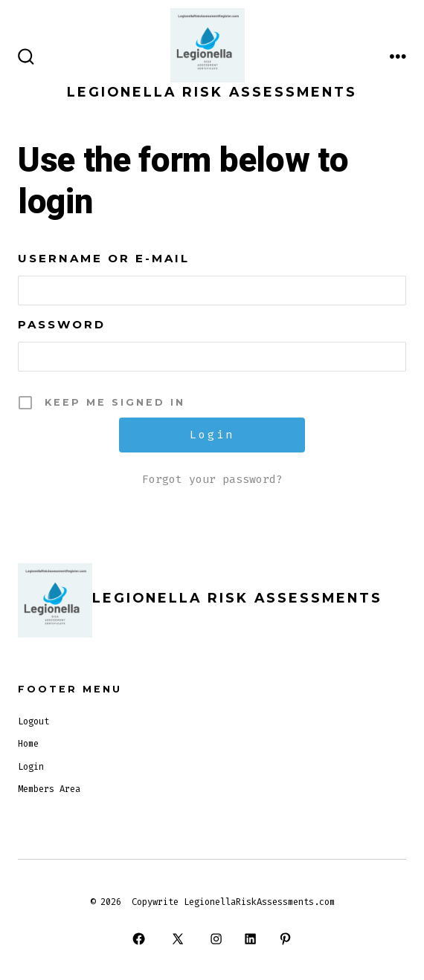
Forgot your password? (212, 479)
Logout (33, 721)
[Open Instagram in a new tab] (216, 938)
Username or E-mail (104, 258)
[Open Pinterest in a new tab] (285, 938)
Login (31, 767)
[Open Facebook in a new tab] (139, 938)
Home (28, 744)
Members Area (49, 789)
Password (62, 324)
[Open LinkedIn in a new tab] (251, 938)
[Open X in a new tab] (177, 938)
